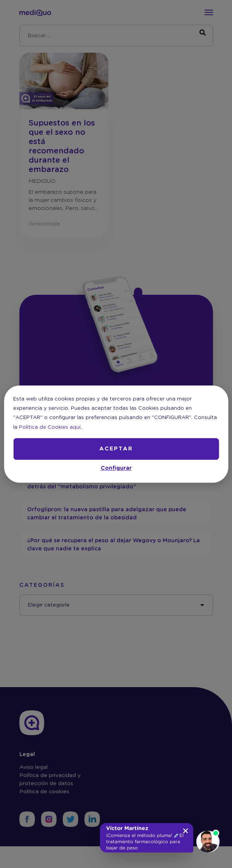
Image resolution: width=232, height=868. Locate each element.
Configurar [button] (116, 468)
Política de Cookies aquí (50, 427)
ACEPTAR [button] (116, 449)
